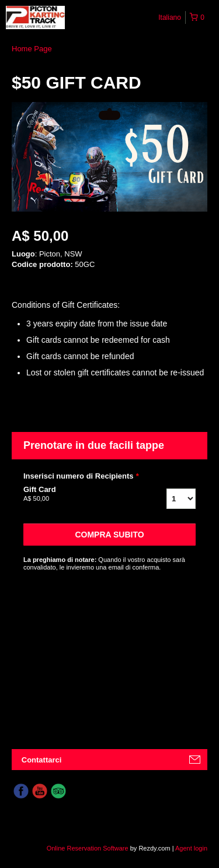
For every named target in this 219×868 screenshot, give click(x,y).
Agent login (191, 848)
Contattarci (42, 760)
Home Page (32, 49)
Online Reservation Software (88, 848)
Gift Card (75, 494)
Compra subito (109, 535)
